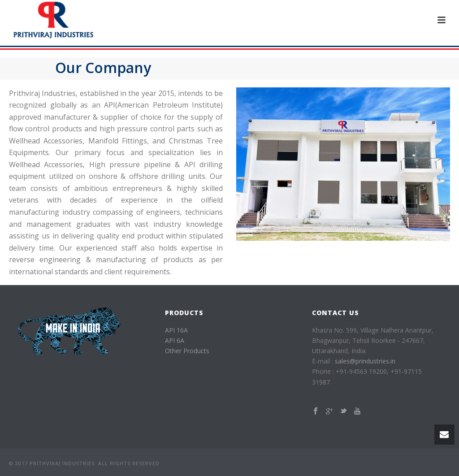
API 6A (175, 340)
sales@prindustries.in (365, 361)
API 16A (176, 330)
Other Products (187, 351)
